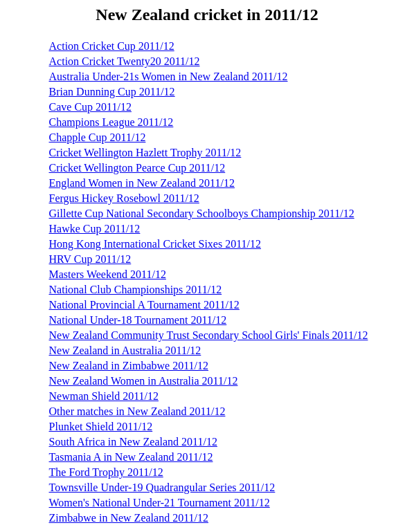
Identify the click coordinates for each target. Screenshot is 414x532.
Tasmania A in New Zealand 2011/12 (131, 457)
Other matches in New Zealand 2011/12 (137, 411)
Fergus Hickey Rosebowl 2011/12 (124, 198)
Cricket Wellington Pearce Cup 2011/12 (137, 168)
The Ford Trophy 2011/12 (106, 472)
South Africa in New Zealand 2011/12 (133, 442)
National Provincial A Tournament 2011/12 (144, 305)
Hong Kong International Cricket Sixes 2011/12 (155, 244)
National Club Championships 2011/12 (136, 290)
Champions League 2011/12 (111, 122)
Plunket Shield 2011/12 (101, 426)
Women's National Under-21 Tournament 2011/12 (160, 503)
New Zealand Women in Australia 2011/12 (144, 381)
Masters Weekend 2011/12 (108, 274)
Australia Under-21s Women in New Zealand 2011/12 (169, 76)
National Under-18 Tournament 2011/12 (138, 320)
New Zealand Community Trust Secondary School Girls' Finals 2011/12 (209, 335)
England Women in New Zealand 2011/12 (142, 183)
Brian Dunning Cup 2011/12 (112, 92)
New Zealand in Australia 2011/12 (125, 350)
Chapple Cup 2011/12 (98, 137)
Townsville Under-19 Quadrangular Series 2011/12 (162, 487)
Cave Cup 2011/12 (90, 107)
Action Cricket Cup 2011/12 (112, 46)
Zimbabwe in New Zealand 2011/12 (129, 518)
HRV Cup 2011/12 (90, 259)
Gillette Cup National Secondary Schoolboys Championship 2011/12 (202, 213)
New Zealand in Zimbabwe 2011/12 (129, 366)
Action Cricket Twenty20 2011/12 (125, 61)
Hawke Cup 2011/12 (95, 229)
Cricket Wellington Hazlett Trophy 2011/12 (145, 153)
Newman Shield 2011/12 (104, 396)
